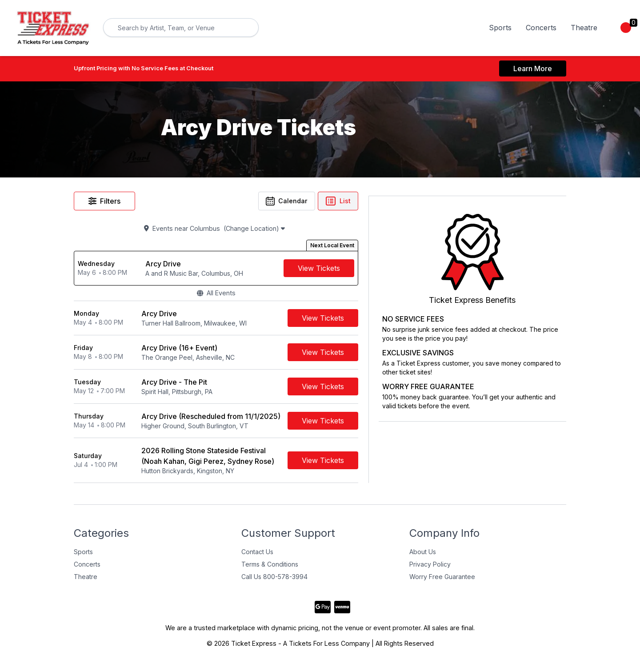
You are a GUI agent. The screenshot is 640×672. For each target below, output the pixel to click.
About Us (423, 557)
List (407, 201)
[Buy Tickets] (388, 271)
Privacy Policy (430, 569)
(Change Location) (294, 230)
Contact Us (257, 557)
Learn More (533, 68)
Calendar (355, 201)
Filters (104, 201)
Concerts (541, 28)
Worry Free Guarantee (442, 582)
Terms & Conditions (270, 569)
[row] (251, 271)
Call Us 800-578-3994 (274, 582)
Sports (500, 28)
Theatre (584, 28)
